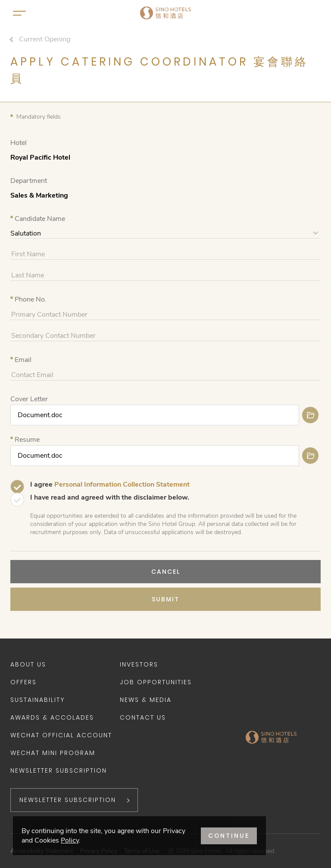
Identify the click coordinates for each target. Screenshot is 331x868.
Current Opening (45, 39)
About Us (28, 664)
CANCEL (166, 572)
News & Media (146, 700)
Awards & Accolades (52, 717)
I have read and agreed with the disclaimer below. (110, 497)
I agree (110, 484)
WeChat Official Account (61, 735)
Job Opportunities (156, 682)
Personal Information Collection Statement (122, 484)
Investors (139, 664)
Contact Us (143, 717)
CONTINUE (229, 836)
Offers (23, 682)
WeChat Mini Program (53, 753)
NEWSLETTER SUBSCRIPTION (68, 800)
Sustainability (37, 700)
